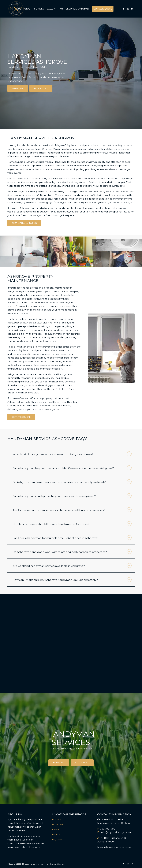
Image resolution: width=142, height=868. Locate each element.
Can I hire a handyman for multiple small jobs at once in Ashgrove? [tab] (72, 538)
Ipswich (56, 829)
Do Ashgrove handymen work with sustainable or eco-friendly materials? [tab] (72, 482)
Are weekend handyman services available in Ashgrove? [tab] (72, 565)
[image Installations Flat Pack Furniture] (24, 251)
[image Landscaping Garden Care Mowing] (71, 251)
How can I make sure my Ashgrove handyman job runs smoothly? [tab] (72, 580)
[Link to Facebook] (123, 9)
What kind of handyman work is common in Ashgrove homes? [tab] (72, 454)
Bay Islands (58, 839)
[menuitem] (18, 9)
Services (25, 67)
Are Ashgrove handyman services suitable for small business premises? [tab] (72, 510)
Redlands (57, 834)
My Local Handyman (39, 77)
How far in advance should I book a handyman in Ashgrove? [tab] (72, 524)
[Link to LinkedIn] (132, 9)
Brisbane (57, 819)
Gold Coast (58, 824)
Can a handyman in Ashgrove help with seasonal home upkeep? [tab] (72, 496)
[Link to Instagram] (128, 9)
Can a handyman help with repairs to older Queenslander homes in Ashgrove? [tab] (72, 468)
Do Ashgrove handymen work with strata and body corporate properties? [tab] (72, 552)
